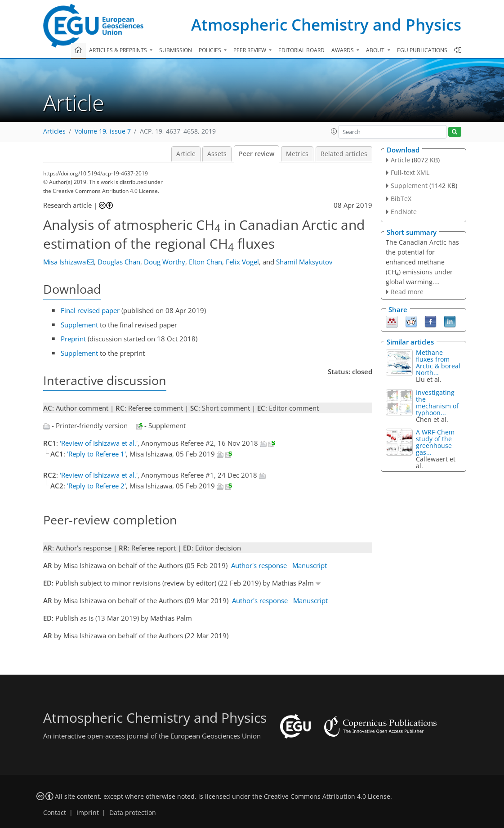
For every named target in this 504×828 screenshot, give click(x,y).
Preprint (73, 339)
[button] (334, 131)
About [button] (376, 50)
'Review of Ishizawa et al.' (99, 443)
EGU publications (422, 50)
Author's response (259, 565)
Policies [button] (211, 50)
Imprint (88, 813)
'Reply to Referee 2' (96, 486)
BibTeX (401, 199)
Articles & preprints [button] (119, 50)
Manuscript (310, 565)
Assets (217, 154)
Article (186, 154)
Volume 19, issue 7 (103, 131)
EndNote (404, 212)
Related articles (344, 154)
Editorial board (301, 50)
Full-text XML (410, 172)
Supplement (79, 325)
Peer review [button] (250, 50)
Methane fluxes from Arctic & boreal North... (438, 363)
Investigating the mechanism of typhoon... (437, 403)
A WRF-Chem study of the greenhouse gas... (435, 442)
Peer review (256, 154)
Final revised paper (90, 310)
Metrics (297, 154)
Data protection (133, 813)
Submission (176, 50)
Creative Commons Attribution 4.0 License (327, 797)
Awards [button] (343, 50)
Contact (55, 813)
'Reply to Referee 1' (96, 454)
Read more (407, 292)
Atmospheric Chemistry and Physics (326, 25)
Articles (54, 131)
